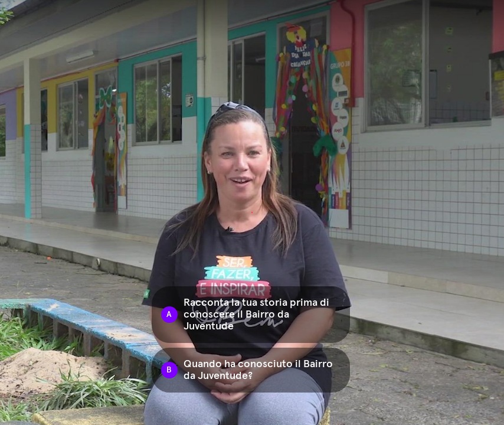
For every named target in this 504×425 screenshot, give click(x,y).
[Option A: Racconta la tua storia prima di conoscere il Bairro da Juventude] (251, 315)
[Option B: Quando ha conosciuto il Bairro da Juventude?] (251, 370)
